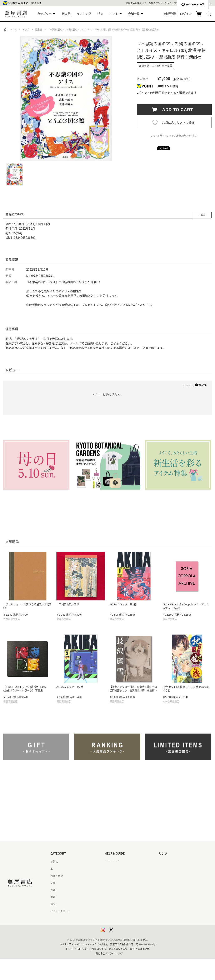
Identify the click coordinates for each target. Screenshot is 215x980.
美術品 (54, 862)
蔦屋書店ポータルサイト (172, 862)
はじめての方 (112, 862)
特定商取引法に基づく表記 (120, 904)
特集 (100, 14)
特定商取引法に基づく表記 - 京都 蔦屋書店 (128, 911)
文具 (53, 883)
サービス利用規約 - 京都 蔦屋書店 (123, 890)
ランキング (84, 14)
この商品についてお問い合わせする (174, 136)
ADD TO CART (176, 110)
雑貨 (53, 890)
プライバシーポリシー (117, 918)
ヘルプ (108, 869)
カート (199, 16)
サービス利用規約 (115, 883)
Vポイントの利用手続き (152, 93)
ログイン (186, 14)
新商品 (66, 14)
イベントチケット (60, 911)
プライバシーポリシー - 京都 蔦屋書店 (126, 925)
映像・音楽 (57, 876)
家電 (53, 897)
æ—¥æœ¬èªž (193, 4)
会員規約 (110, 897)
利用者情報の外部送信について (122, 932)
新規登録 (170, 14)
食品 (53, 904)
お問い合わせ (112, 876)
